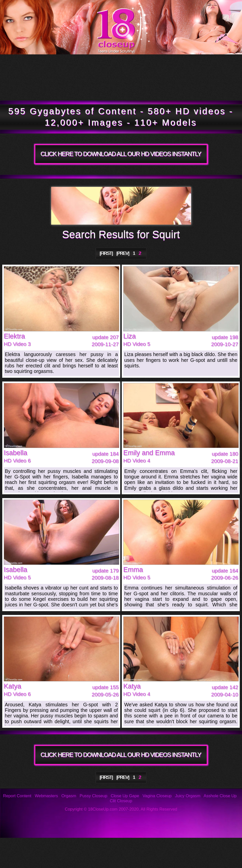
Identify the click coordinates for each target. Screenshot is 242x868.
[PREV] (123, 253)
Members (47, 88)
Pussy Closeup (94, 796)
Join (168, 88)
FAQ (113, 845)
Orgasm (69, 796)
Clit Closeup (121, 801)
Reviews (166, 845)
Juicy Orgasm (188, 796)
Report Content (17, 796)
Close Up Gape (125, 796)
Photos (43, 845)
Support (217, 845)
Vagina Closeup (157, 796)
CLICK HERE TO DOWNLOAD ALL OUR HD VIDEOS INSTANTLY (121, 154)
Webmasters (46, 796)
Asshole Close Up (220, 796)
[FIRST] (106, 253)
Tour (37, 66)
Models (202, 66)
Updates (118, 66)
